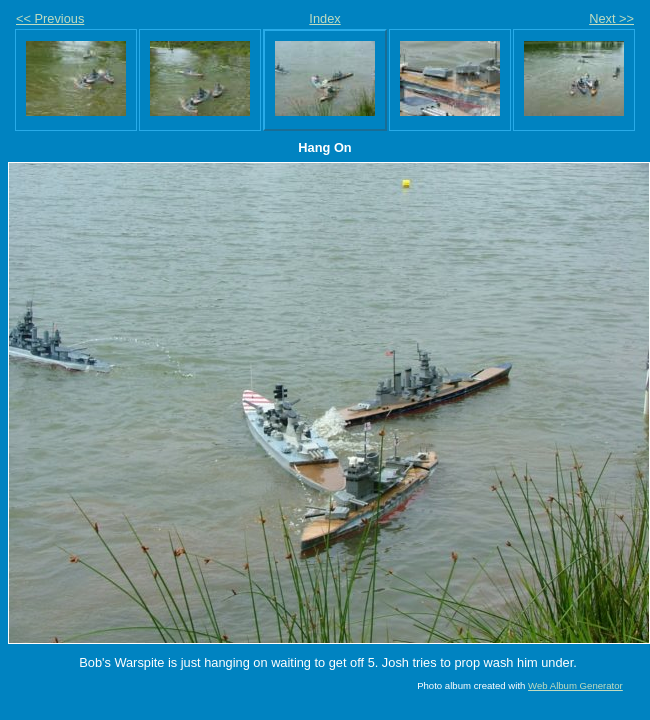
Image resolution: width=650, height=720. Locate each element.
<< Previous (50, 18)
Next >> (611, 18)
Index (324, 18)
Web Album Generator (575, 685)
